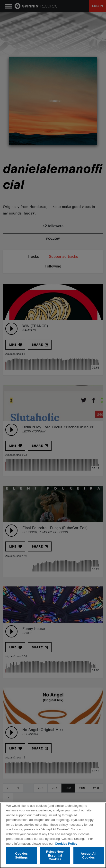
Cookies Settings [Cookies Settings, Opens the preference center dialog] (21, 855)
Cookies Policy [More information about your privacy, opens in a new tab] (66, 844)
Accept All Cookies (88, 855)
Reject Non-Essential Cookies (55, 855)
